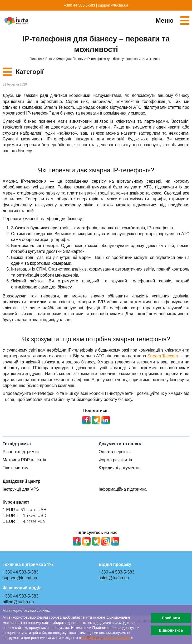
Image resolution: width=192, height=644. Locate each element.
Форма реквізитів (115, 460)
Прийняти (171, 618)
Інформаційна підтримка (123, 489)
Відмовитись (171, 630)
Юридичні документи (119, 468)
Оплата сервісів (114, 452)
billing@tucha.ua (18, 602)
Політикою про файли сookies (106, 638)
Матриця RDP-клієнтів (24, 460)
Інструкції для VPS (21, 489)
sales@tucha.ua (114, 578)
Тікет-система (16, 468)
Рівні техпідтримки (21, 452)
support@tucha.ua (113, 5)
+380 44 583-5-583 (79, 5)
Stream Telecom (163, 356)
